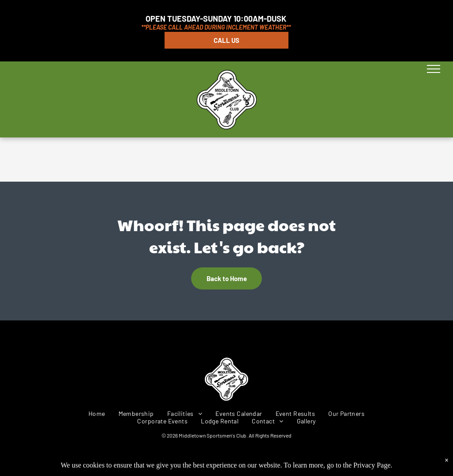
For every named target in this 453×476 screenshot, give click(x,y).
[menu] (434, 69)
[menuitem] (97, 413)
